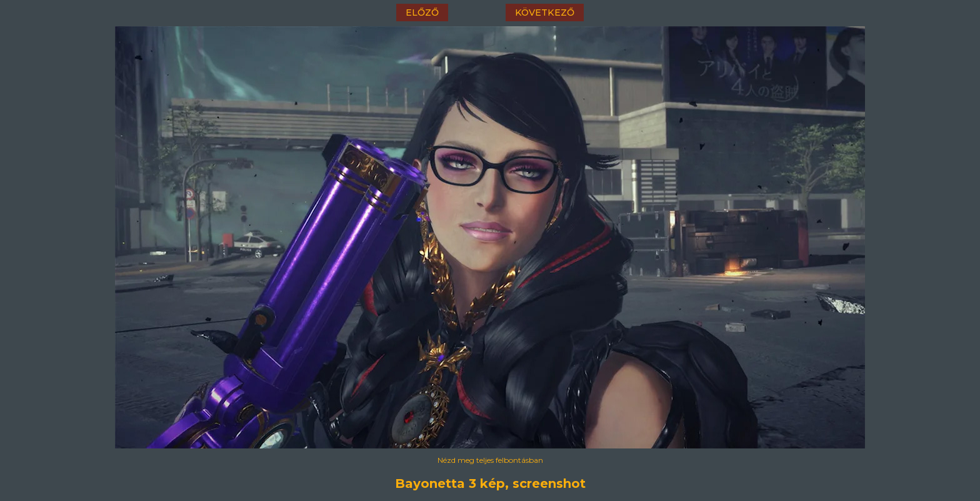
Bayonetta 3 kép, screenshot (490, 483)
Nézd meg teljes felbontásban (490, 460)
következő (545, 13)
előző (422, 13)
